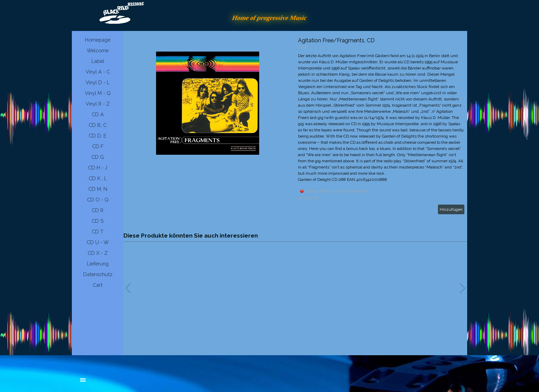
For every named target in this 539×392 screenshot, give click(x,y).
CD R (98, 210)
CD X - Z (98, 253)
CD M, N (98, 189)
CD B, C (98, 125)
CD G (98, 157)
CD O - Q (98, 200)
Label (98, 61)
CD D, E (98, 136)
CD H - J (98, 168)
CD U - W (98, 242)
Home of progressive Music (269, 18)
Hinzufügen (451, 209)
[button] (463, 288)
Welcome (98, 50)
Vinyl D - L (98, 82)
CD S (98, 221)
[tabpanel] (132, 383)
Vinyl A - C (98, 72)
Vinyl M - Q (98, 93)
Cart (98, 285)
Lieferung (98, 264)
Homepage (98, 40)
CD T (98, 232)
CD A (98, 114)
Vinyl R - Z (98, 104)
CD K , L (98, 178)
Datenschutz (98, 274)
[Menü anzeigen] (83, 380)
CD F (98, 146)
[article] (295, 126)
